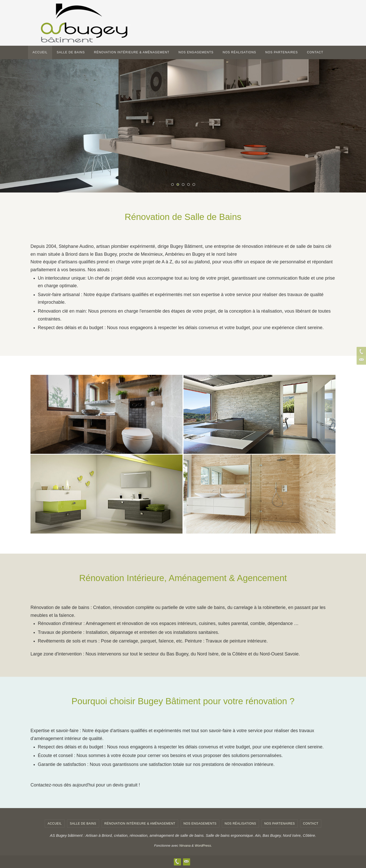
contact (311, 824)
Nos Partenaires (280, 824)
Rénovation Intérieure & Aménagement (140, 824)
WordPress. (203, 846)
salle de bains (83, 824)
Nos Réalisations (240, 824)
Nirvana (185, 846)
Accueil (55, 824)
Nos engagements (200, 824)
